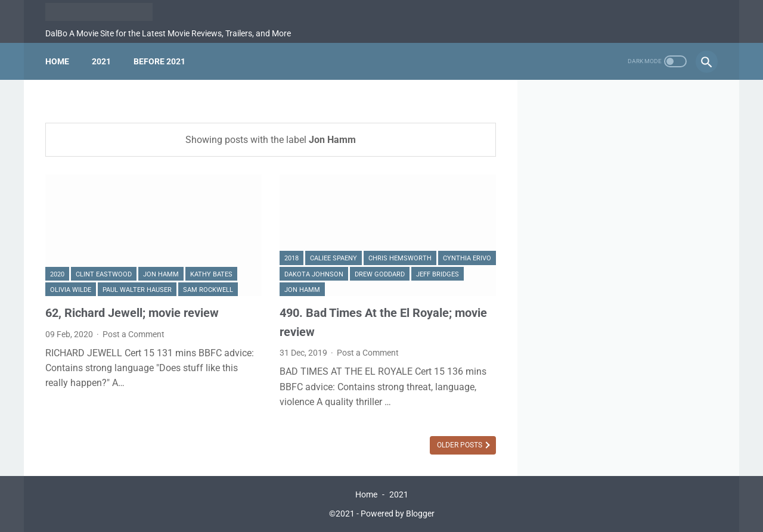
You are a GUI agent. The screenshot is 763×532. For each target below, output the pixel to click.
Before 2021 (159, 61)
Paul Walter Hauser (137, 290)
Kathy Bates (211, 274)
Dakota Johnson (314, 274)
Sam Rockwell (208, 290)
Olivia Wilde (71, 290)
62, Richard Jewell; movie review (132, 313)
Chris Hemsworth (400, 258)
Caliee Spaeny (334, 258)
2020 (57, 274)
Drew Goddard (380, 274)
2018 (291, 258)
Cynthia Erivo (467, 258)
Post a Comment (134, 334)
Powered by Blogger (398, 514)
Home (57, 61)
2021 (101, 61)
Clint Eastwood (104, 274)
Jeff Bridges (438, 274)
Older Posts (460, 445)
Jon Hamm (161, 274)
